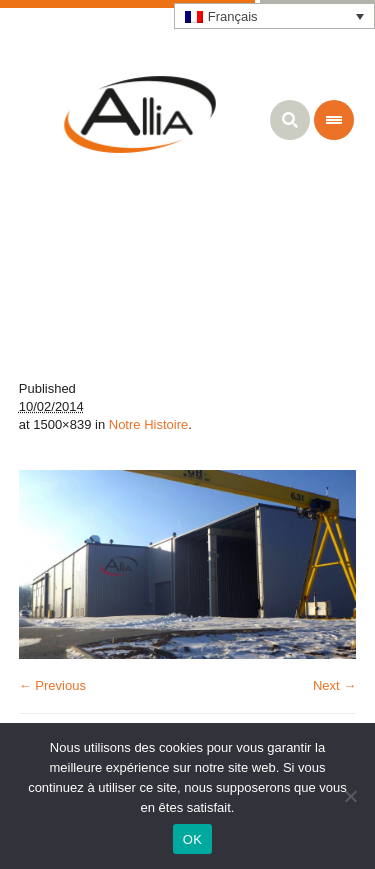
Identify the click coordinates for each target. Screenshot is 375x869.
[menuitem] (275, 16)
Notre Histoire (148, 424)
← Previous (52, 685)
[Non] (350, 796)
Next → (334, 685)
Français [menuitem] (233, 16)
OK (192, 839)
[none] (275, 16)
